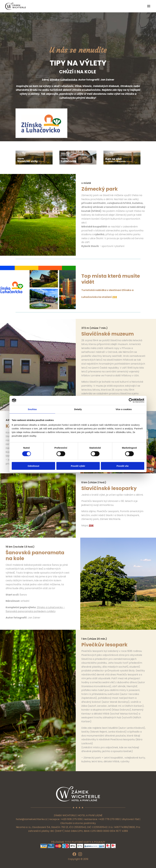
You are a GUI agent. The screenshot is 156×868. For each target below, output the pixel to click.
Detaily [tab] (78, 409)
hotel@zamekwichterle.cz (31, 819)
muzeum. (123, 344)
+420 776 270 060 (109, 819)
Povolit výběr (78, 466)
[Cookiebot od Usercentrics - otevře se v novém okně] (131, 400)
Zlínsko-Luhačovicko (64, 80)
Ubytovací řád (130, 819)
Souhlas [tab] (32, 409)
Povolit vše (123, 466)
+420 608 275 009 (71, 819)
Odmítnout (34, 466)
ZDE (115, 297)
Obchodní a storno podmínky (78, 823)
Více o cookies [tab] (124, 409)
